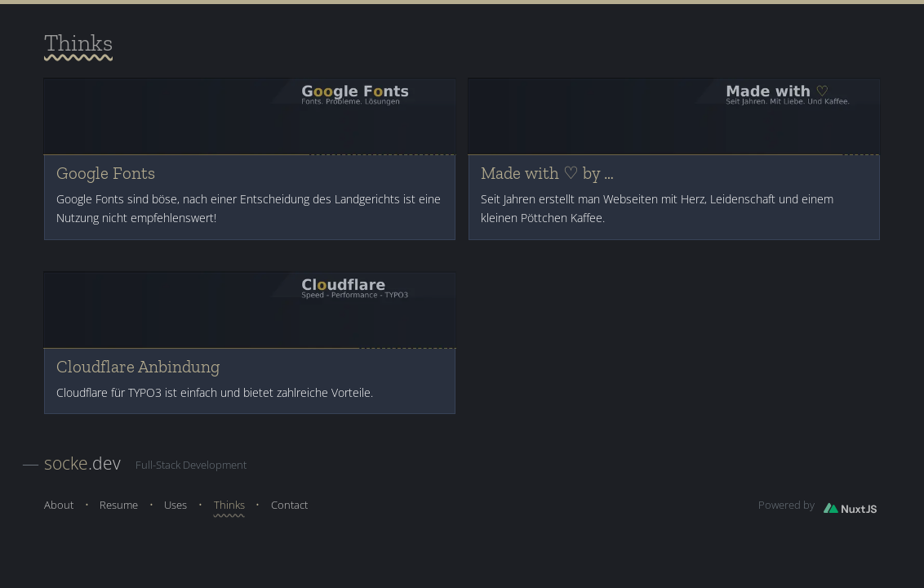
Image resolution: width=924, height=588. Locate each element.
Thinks (229, 505)
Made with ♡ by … (547, 173)
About (59, 505)
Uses (175, 505)
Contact (289, 505)
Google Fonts (106, 173)
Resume (119, 505)
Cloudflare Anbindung (138, 367)
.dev (82, 463)
